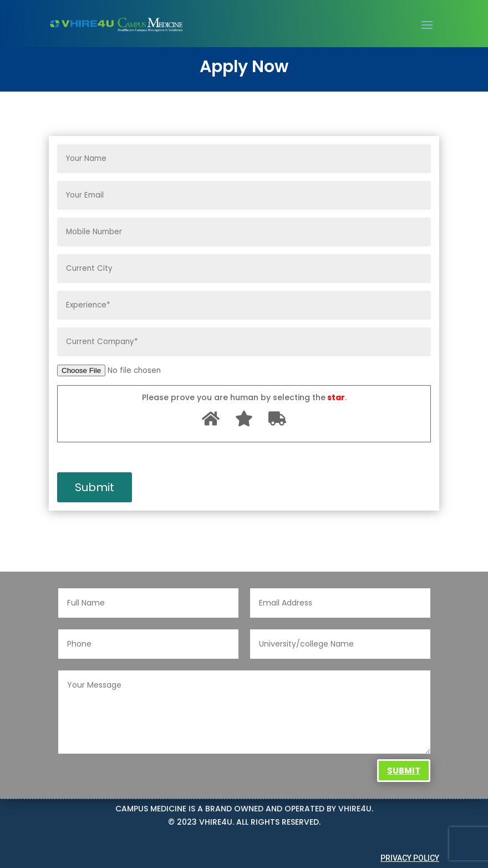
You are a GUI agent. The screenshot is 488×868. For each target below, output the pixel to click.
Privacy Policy (410, 858)
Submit (404, 771)
